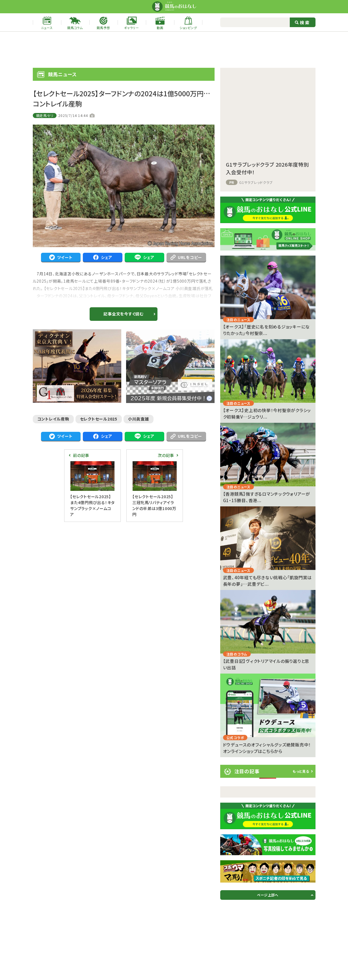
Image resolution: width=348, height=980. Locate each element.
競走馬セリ (45, 115)
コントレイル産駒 (53, 419)
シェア (103, 257)
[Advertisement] (174, 50)
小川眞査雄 (139, 419)
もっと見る (301, 771)
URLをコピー (186, 257)
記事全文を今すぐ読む (124, 314)
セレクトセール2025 (99, 419)
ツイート (61, 257)
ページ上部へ (268, 895)
